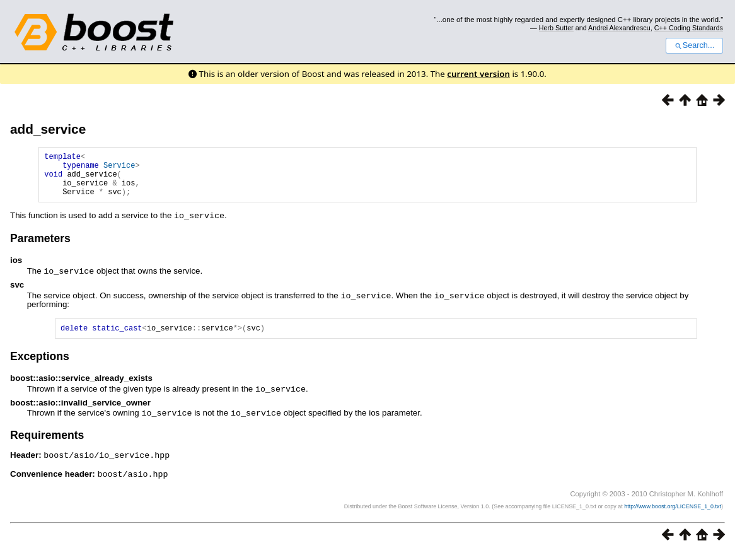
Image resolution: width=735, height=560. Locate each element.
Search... (694, 45)
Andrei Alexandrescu (619, 28)
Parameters (40, 247)
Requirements (47, 443)
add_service (48, 129)
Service (119, 169)
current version (478, 74)
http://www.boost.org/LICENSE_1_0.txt (673, 513)
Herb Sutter (556, 28)
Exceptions (40, 366)
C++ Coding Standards (689, 28)
